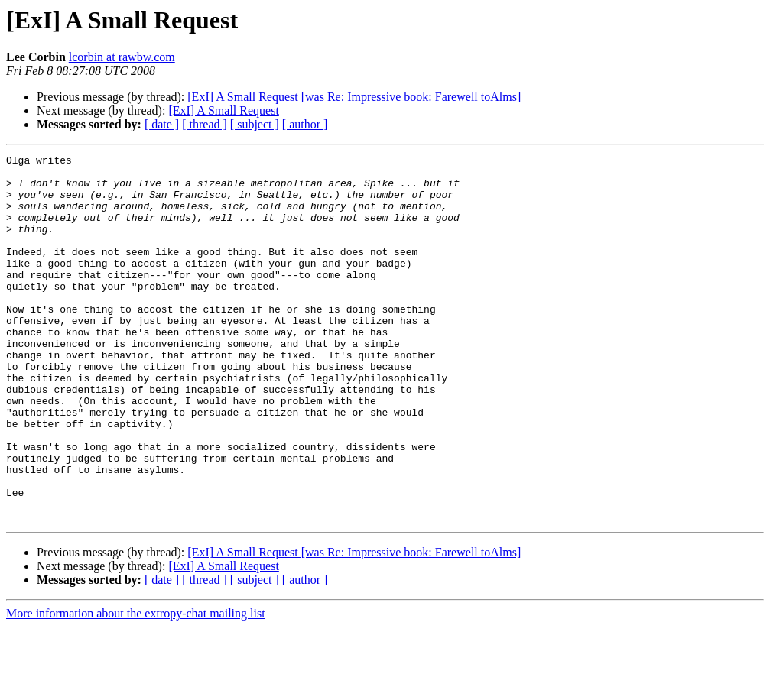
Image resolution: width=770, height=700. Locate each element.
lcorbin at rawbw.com (122, 57)
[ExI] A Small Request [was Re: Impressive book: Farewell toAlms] (354, 97)
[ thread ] (205, 124)
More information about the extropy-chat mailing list (136, 687)
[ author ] (305, 124)
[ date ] (162, 124)
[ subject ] (255, 124)
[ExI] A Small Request (223, 110)
